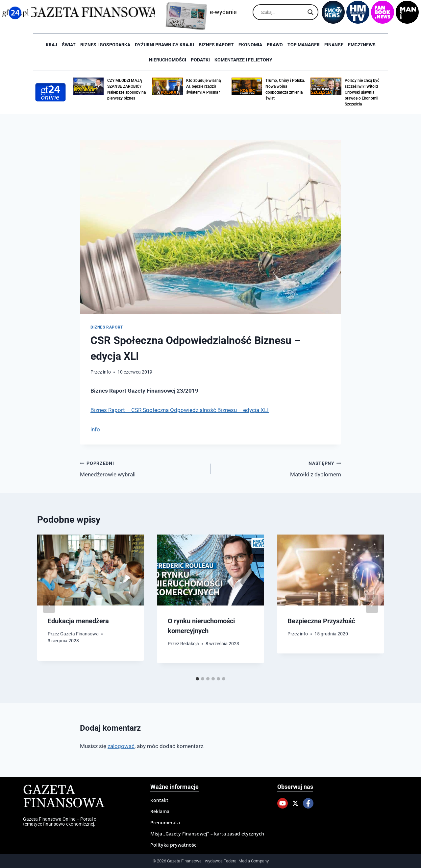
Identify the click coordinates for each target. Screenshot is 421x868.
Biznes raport (216, 45)
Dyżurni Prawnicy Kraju (164, 45)
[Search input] (283, 12)
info (107, 372)
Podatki (200, 60)
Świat (69, 45)
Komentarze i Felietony (243, 60)
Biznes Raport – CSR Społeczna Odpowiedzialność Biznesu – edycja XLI (180, 410)
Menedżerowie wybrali (142, 468)
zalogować (121, 746)
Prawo (275, 45)
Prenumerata (165, 822)
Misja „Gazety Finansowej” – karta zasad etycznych (207, 834)
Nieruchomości (168, 60)
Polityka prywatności (174, 845)
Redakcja (190, 644)
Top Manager (304, 45)
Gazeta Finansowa (79, 634)
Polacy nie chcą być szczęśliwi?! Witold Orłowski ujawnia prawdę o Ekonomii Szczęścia (362, 92)
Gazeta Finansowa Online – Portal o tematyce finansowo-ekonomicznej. (60, 821)
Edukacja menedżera (78, 621)
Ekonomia (250, 45)
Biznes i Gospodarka (105, 45)
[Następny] (372, 604)
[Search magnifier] (310, 12)
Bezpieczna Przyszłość (321, 621)
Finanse (334, 45)
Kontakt (159, 800)
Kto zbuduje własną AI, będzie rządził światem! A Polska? (203, 86)
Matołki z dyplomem (279, 468)
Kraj (51, 45)
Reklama (160, 811)
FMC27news (362, 45)
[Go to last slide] (49, 604)
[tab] (197, 679)
